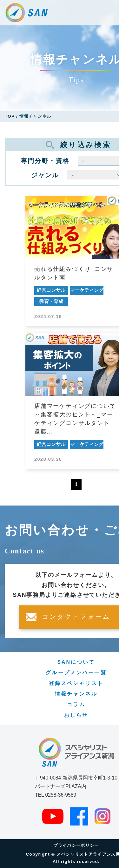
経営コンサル (51, 290)
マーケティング (87, 290)
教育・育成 (51, 301)
